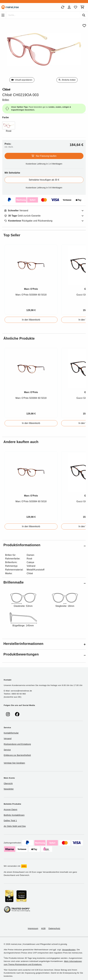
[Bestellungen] (63, 7)
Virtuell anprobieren (22, 80)
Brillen (6, 100)
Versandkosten (69, 950)
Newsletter (9, 789)
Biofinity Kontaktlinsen (14, 815)
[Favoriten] (76, 7)
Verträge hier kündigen (14, 763)
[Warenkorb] (83, 7)
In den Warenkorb (31, 320)
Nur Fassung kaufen (44, 156)
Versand (16, 211)
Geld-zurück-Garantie (23, 216)
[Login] (69, 7)
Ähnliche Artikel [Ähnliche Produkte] (67, 80)
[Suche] (43, 15)
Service (7, 750)
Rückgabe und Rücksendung (28, 221)
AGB (43, 928)
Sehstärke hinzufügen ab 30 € (44, 180)
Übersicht (8, 783)
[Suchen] (84, 15)
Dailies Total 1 (10, 821)
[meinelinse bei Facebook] (17, 714)
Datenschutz (54, 928)
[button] (44, 546)
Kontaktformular (11, 733)
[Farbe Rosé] (9, 127)
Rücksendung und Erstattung (17, 744)
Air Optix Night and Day (15, 826)
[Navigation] (3, 15)
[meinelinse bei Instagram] (8, 714)
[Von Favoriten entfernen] (84, 26)
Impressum (33, 928)
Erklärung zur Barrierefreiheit (17, 755)
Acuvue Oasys (10, 809)
